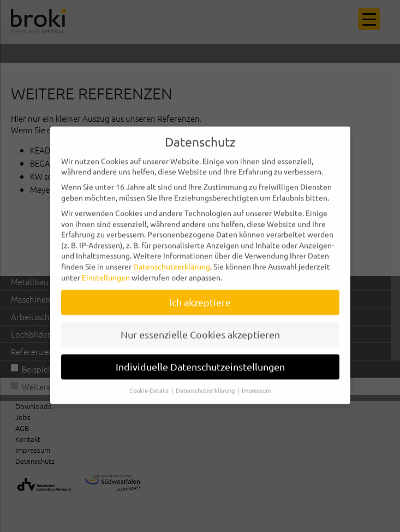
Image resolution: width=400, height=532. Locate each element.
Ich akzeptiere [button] (200, 292)
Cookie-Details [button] (150, 380)
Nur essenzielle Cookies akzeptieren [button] (200, 324)
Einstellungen (106, 267)
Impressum (256, 380)
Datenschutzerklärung (172, 256)
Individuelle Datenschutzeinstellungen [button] (200, 356)
